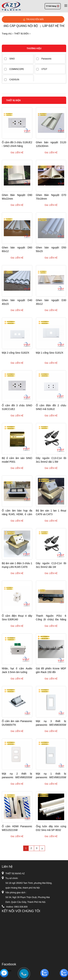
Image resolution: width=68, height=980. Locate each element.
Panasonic (46, 59)
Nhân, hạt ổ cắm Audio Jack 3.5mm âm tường (17, 670)
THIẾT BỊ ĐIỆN (21, 34)
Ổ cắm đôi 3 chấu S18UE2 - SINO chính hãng (17, 144)
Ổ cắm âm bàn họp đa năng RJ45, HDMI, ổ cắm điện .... (17, 513)
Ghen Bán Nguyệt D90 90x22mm (17, 197)
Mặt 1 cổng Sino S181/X (50, 353)
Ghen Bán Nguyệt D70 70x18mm (51, 197)
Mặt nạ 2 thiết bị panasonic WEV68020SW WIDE (17, 776)
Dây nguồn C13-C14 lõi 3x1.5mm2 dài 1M (51, 565)
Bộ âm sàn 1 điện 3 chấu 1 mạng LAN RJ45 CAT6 (17, 565)
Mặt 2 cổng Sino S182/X (16, 353)
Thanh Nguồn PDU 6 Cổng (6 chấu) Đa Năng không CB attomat (51, 618)
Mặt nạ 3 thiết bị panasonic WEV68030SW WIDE (51, 723)
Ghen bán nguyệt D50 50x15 (51, 249)
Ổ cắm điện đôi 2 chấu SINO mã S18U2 (51, 407)
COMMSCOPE (17, 69)
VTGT (44, 69)
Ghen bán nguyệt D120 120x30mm (51, 144)
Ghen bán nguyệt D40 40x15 (17, 302)
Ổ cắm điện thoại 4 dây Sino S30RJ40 (17, 618)
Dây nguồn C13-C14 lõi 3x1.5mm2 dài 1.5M (51, 460)
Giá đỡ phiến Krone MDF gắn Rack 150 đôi (51, 670)
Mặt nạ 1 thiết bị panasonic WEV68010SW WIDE (51, 776)
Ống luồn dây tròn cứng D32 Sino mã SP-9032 (51, 828)
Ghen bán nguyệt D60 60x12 (17, 249)
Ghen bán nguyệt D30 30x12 (51, 302)
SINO (12, 59)
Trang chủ (7, 34)
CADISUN (14, 80)
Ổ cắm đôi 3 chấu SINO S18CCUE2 (17, 407)
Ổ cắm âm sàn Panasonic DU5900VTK (17, 723)
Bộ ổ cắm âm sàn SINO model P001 (17, 460)
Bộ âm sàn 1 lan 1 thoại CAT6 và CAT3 (51, 512)
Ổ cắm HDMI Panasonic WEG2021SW (17, 828)
